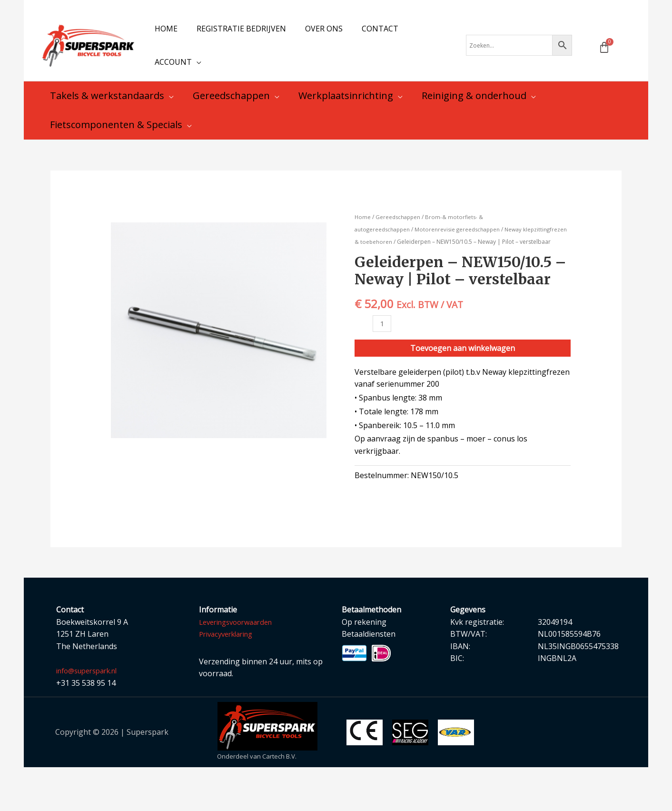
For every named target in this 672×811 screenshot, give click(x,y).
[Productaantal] (383, 367)
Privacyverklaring (230, 678)
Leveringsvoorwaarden (240, 665)
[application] (195, 85)
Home (363, 247)
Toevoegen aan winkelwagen (463, 392)
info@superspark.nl (91, 714)
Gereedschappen (400, 247)
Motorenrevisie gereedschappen (462, 260)
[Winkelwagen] (604, 63)
